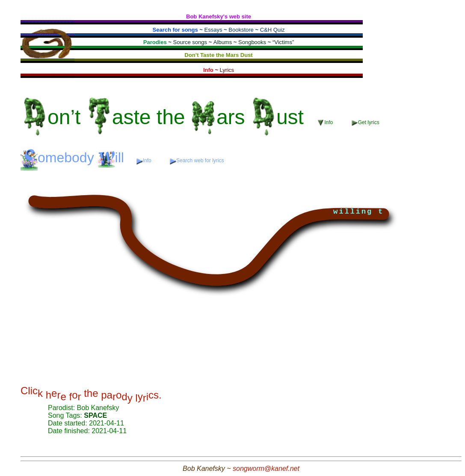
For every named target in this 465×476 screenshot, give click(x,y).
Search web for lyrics (197, 161)
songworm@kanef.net (266, 469)
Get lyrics (366, 123)
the (166, 117)
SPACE (95, 415)
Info (326, 123)
